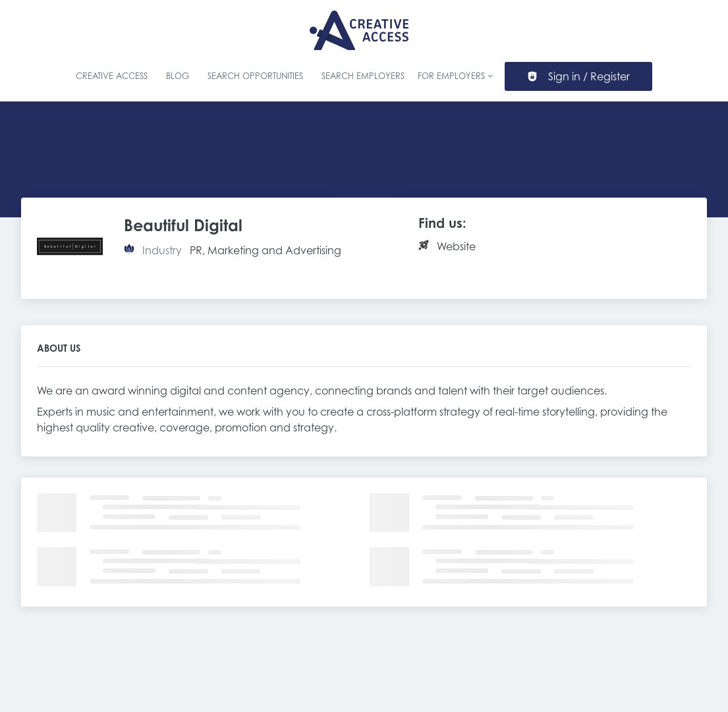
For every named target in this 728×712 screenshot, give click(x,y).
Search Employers (363, 76)
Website (456, 246)
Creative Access (112, 76)
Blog (178, 76)
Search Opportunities (255, 76)
